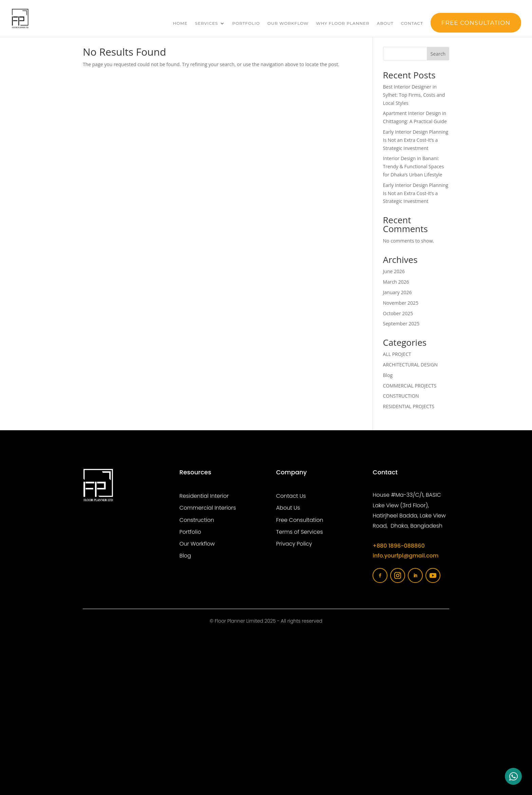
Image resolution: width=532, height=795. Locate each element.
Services (207, 23)
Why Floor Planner (343, 23)
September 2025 (401, 324)
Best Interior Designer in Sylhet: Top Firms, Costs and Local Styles (414, 95)
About (385, 23)
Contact (412, 23)
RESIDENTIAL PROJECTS (409, 406)
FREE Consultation (476, 23)
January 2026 (397, 292)
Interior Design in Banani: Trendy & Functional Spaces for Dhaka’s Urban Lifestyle (414, 166)
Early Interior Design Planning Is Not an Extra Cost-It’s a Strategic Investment (416, 140)
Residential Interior (204, 496)
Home (180, 23)
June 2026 (394, 271)
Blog (388, 375)
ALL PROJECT (397, 354)
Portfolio (246, 23)
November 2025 (401, 303)
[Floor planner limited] (266, 711)
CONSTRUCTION (401, 396)
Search (438, 54)
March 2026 (396, 282)
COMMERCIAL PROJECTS (410, 386)
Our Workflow (288, 23)
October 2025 (398, 313)
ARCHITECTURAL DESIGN (410, 365)
